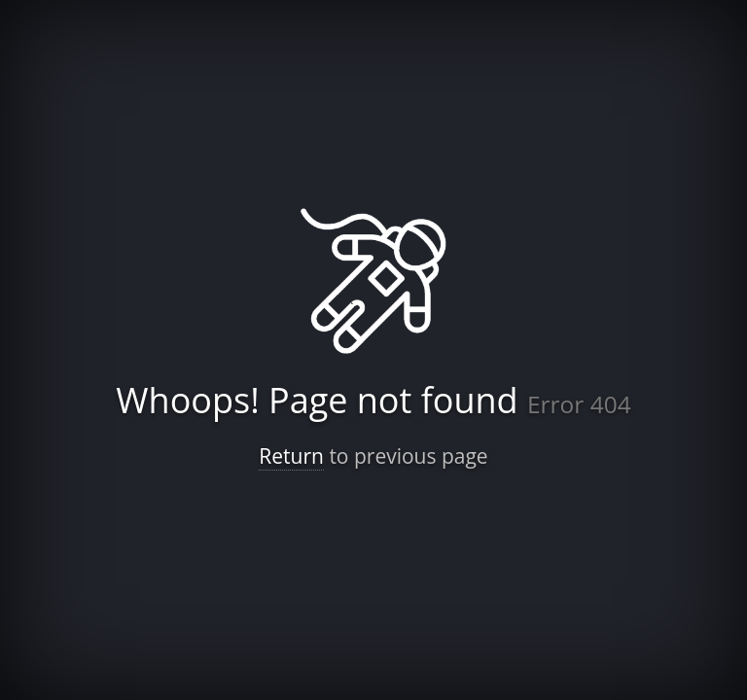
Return (291, 456)
